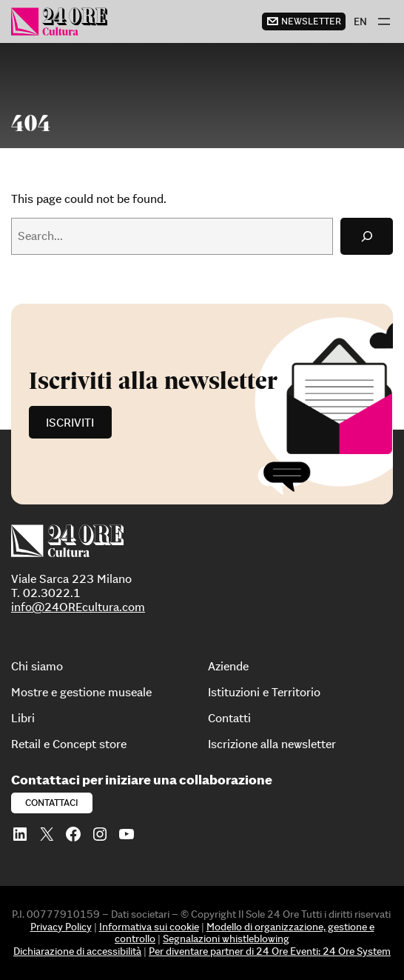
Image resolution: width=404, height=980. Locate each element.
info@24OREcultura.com (78, 607)
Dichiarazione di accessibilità (77, 951)
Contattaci (52, 803)
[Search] (367, 236)
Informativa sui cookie (149, 927)
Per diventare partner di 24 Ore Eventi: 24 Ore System (270, 951)
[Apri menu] (384, 21)
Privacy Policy (61, 927)
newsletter (311, 21)
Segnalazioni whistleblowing (226, 939)
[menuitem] (360, 21)
